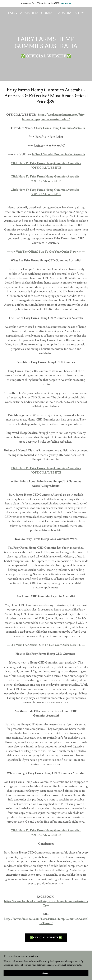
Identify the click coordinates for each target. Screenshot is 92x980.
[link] (46, 13)
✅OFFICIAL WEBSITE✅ (46, 938)
